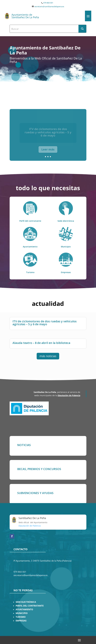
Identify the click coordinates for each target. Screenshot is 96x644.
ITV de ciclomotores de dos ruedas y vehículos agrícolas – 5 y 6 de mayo (45, 323)
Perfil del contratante (30, 221)
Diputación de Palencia (69, 395)
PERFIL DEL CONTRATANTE (30, 606)
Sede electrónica (66, 221)
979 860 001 (48, 3)
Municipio (66, 247)
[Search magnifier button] (82, 29)
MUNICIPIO (22, 613)
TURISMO (21, 617)
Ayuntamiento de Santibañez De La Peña (25, 16)
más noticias (48, 356)
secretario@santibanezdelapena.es (49, 7)
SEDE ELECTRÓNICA (26, 602)
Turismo (30, 272)
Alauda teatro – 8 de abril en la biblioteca (41, 343)
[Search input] (44, 29)
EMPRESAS (21, 621)
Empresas (66, 272)
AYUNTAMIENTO (24, 609)
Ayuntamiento (30, 247)
